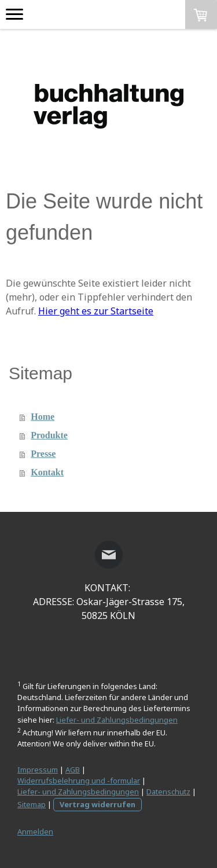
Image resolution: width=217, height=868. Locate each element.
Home (43, 417)
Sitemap (32, 804)
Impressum (38, 770)
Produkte (49, 435)
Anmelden (35, 832)
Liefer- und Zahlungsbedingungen (117, 720)
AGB (73, 770)
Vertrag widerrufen (98, 804)
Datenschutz (168, 792)
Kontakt (47, 472)
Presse (43, 454)
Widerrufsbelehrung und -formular (79, 781)
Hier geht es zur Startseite (96, 311)
